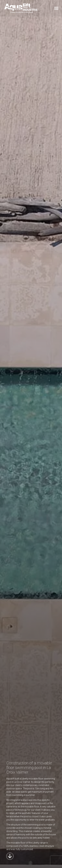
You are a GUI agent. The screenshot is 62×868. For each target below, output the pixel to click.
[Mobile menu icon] (56, 8)
